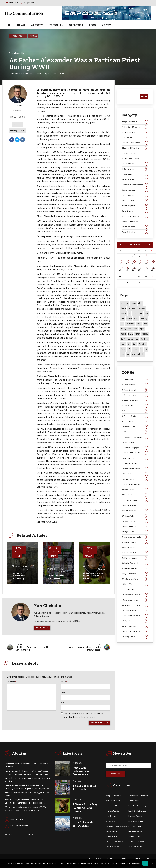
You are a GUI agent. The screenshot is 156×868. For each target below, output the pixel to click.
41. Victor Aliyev (135, 589)
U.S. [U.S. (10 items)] (129, 349)
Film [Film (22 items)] (146, 314)
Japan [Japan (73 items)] (142, 329)
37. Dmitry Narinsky (135, 569)
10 (145, 263)
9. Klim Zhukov (135, 421)
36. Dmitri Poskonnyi (135, 563)
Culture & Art (17, 550)
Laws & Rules (135, 174)
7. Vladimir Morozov (135, 411)
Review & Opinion (135, 206)
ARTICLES (37, 25)
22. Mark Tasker (135, 490)
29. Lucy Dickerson (135, 527)
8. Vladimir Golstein (135, 416)
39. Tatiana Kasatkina (135, 579)
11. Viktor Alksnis (135, 432)
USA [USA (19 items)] (146, 349)
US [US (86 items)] (141, 349)
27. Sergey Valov (135, 516)
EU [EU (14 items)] (130, 314)
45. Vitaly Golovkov (135, 610)
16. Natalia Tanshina (135, 458)
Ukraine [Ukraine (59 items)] (135, 349)
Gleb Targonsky (101, 567)
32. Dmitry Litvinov (135, 542)
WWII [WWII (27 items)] (133, 354)
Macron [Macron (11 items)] (123, 334)
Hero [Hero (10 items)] (145, 324)
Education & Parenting (135, 148)
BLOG (92, 25)
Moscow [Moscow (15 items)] (145, 334)
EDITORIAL (56, 25)
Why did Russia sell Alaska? (83, 824)
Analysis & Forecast (135, 122)
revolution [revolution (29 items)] (145, 339)
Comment (11, 682)
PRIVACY (8, 835)
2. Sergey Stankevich (135, 385)
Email (64, 692)
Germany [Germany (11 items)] (144, 319)
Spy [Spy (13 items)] (129, 344)
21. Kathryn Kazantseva (135, 484)
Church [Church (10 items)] (123, 308)
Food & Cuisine (135, 164)
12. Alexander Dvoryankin (135, 437)
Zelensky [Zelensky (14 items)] (141, 354)
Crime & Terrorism (135, 132)
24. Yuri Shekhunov (135, 500)
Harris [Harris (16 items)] (139, 324)
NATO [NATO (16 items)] (123, 339)
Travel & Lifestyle (135, 232)
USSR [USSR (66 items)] (122, 354)
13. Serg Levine (135, 442)
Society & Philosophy (135, 222)
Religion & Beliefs (135, 201)
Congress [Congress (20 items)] (131, 308)
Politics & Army (135, 195)
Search (144, 97)
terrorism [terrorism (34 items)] (142, 344)
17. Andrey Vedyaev (135, 463)
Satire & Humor (135, 211)
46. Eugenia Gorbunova (135, 616)
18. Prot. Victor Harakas (135, 469)
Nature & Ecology (135, 190)
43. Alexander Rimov (135, 600)
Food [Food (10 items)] (122, 319)
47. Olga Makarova (135, 621)
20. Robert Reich (135, 479)
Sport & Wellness (135, 227)
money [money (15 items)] (137, 334)
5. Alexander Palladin (135, 400)
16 (139, 270)
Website (64, 703)
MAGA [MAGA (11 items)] (130, 334)
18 (152, 270)
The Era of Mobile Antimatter (57, 577)
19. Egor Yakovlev (135, 474)
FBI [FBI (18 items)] (141, 314)
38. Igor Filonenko (135, 574)
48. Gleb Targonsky (135, 626)
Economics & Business (135, 143)
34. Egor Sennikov (135, 553)
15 (133, 270)
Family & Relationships (135, 159)
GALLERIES (76, 25)
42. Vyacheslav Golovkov (135, 595)
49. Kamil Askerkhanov (135, 631)
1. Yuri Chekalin (135, 379)
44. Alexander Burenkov (135, 605)
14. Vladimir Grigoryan (135, 448)
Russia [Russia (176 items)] (123, 344)
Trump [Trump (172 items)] (123, 349)
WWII (23, 131)
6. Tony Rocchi (135, 406)
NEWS (21, 25)
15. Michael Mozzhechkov (135, 453)
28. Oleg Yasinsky (135, 521)
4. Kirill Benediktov (135, 395)
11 (152, 263)
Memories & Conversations (135, 185)
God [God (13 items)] (122, 324)
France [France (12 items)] (129, 319)
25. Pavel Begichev (135, 506)
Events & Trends (135, 153)
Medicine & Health (135, 180)
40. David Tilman (135, 584)
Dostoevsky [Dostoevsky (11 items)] (141, 308)
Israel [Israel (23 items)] (135, 329)
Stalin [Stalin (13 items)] (134, 344)
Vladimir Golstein (28, 568)
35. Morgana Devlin (135, 558)
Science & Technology (54, 550)
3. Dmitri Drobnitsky (135, 390)
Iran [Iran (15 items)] (129, 329)
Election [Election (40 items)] (123, 314)
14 (126, 270)
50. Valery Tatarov (135, 637)
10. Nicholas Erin (135, 427)
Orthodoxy (14, 131)
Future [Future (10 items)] (136, 319)
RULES (30, 835)
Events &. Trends (112, 811)
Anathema (17, 124)
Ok (145, 863)
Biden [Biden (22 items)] (126, 303)
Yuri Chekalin (18, 96)
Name (64, 682)
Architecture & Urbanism (135, 127)
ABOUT (106, 25)
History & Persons (18, 36)
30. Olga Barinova (135, 532)
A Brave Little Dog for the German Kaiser (93, 576)
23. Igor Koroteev (135, 495)
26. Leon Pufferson (135, 511)
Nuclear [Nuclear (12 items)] (130, 339)
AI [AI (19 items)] (121, 303)
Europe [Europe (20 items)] (135, 314)
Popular (33, 36)
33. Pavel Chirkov (135, 548)
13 (120, 270)
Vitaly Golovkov (64, 570)
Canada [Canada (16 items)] (133, 303)
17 (145, 270)
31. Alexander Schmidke (135, 537)
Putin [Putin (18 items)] (137, 339)
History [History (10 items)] (123, 329)
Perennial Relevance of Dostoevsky (19, 576)
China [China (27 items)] (140, 303)
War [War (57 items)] (128, 354)
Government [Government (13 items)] (130, 324)
